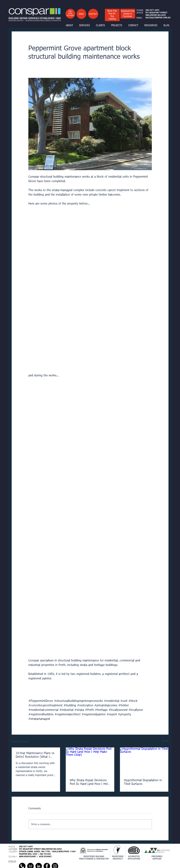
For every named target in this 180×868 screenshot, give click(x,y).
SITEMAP (12, 861)
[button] (81, 14)
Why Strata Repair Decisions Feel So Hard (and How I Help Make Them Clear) (89, 782)
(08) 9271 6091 (26, 847)
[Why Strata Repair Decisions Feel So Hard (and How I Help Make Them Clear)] (90, 761)
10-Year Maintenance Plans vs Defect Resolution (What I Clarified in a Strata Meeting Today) (35, 755)
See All (165, 741)
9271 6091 (155, 10)
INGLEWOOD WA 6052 (156, 15)
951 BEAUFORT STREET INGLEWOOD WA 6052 (40, 849)
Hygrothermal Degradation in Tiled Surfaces (143, 782)
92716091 (70, 16)
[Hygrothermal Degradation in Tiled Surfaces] (144, 761)
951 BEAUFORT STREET (156, 13)
